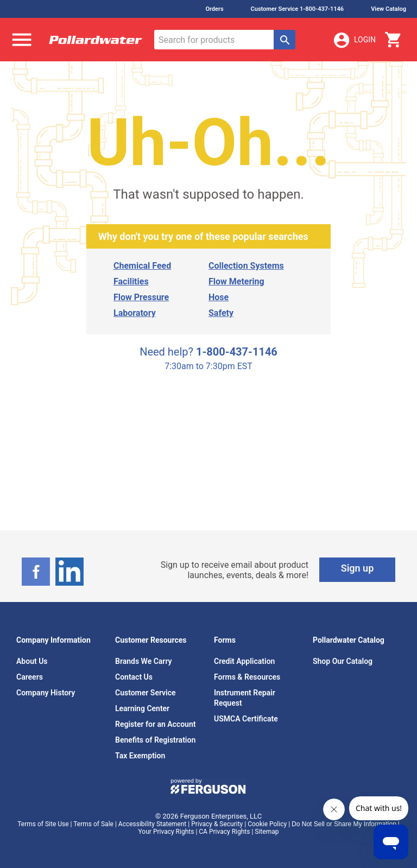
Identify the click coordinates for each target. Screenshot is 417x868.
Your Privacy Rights (166, 832)
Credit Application (244, 661)
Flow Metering (236, 281)
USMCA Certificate (246, 719)
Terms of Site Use (43, 824)
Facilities (131, 281)
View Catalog (388, 9)
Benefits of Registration (155, 740)
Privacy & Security (217, 824)
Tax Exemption (140, 756)
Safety (221, 313)
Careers (30, 677)
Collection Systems (246, 266)
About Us (32, 661)
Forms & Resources (247, 677)
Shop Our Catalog (343, 661)
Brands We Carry (144, 661)
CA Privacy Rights (224, 832)
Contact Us (134, 677)
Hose (219, 297)
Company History (46, 693)
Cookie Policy (267, 824)
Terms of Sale (93, 824)
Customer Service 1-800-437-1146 (298, 9)
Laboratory (135, 313)
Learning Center (142, 708)
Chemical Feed (142, 266)
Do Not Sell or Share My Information (344, 824)
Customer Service (146, 693)
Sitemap (267, 832)
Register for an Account (155, 724)
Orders (214, 9)
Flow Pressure (141, 297)
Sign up (358, 568)
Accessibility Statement (152, 824)
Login (354, 40)
